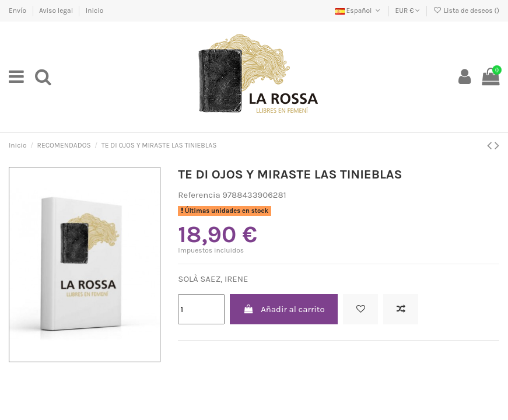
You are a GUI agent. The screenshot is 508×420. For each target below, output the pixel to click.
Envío (18, 10)
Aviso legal (57, 10)
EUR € (407, 10)
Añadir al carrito (284, 309)
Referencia (199, 195)
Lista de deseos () (466, 10)
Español (359, 10)
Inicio (95, 10)
